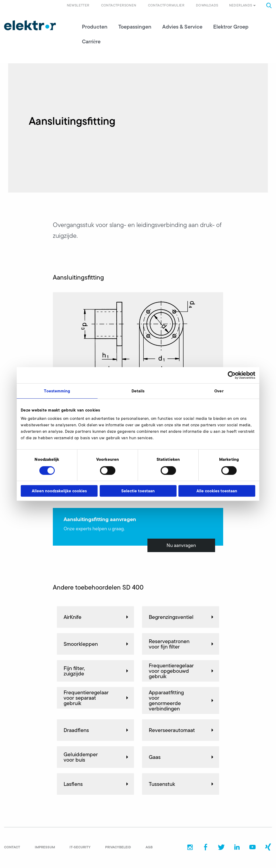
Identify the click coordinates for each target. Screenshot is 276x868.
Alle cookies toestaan (217, 491)
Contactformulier (166, 5)
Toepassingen (135, 27)
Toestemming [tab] (57, 391)
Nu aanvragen (181, 546)
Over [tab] (219, 391)
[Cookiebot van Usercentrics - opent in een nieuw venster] (232, 375)
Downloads (207, 5)
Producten (95, 27)
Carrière (91, 42)
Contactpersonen (119, 5)
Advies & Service (182, 27)
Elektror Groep (231, 27)
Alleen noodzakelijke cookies (59, 491)
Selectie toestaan (138, 491)
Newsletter (78, 5)
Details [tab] (138, 391)
